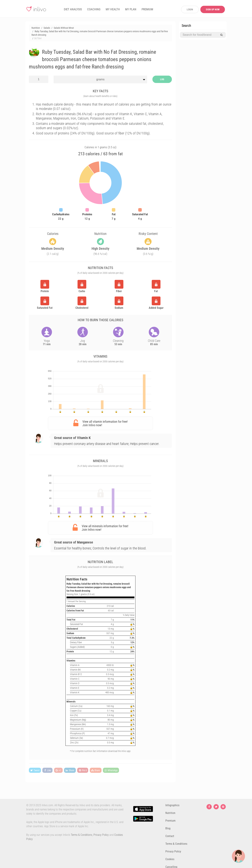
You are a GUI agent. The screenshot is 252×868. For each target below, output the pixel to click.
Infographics (172, 805)
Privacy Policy (101, 835)
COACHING (94, 9)
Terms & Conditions (82, 835)
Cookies (170, 859)
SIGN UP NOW (213, 9)
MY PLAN (131, 9)
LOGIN (190, 9)
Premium (170, 821)
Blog (168, 828)
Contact (170, 836)
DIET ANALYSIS (73, 9)
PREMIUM (147, 9)
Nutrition (170, 813)
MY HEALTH (113, 9)
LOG (162, 79)
